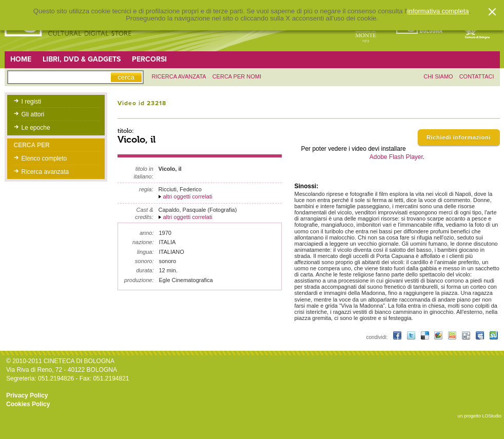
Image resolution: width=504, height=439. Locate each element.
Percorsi (149, 59)
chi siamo (438, 76)
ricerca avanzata (179, 76)
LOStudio (492, 416)
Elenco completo (44, 158)
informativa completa (438, 11)
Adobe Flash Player (396, 157)
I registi (32, 102)
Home (21, 59)
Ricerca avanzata (45, 172)
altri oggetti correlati (188, 196)
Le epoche (36, 128)
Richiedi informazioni (459, 137)
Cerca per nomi (237, 76)
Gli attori (33, 114)
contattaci (477, 76)
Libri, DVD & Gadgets (82, 59)
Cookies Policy (28, 404)
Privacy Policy (27, 395)
